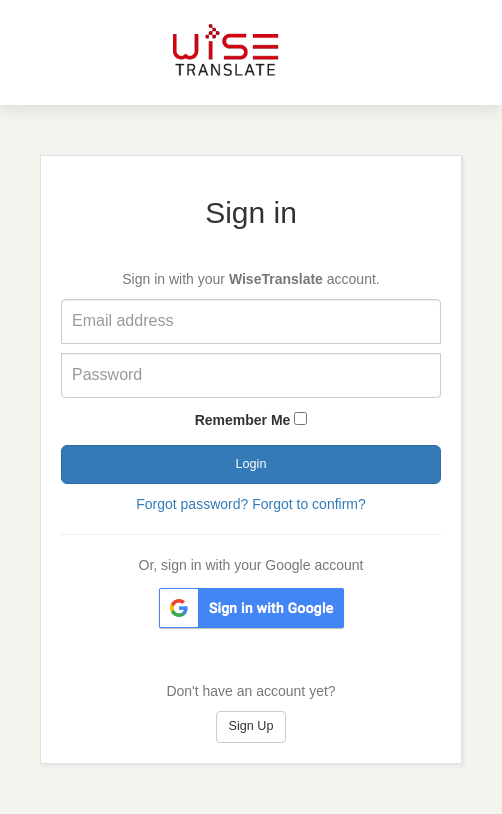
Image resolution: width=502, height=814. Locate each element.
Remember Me (243, 420)
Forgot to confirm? (309, 504)
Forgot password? (192, 504)
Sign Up (251, 726)
